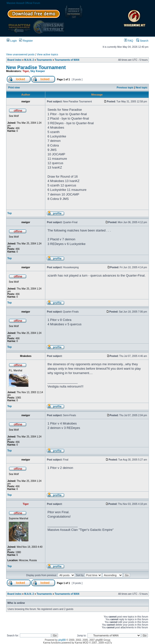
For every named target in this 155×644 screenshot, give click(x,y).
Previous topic (125, 88)
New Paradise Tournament (36, 67)
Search (142, 41)
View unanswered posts (20, 54)
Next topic (142, 88)
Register (26, 41)
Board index (14, 60)
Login (12, 41)
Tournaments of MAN (67, 60)
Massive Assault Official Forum (23, 3)
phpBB (62, 640)
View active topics (47, 54)
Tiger (26, 71)
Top (10, 213)
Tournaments (44, 60)
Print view (14, 88)
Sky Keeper (38, 71)
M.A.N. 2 (29, 60)
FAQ (129, 41)
